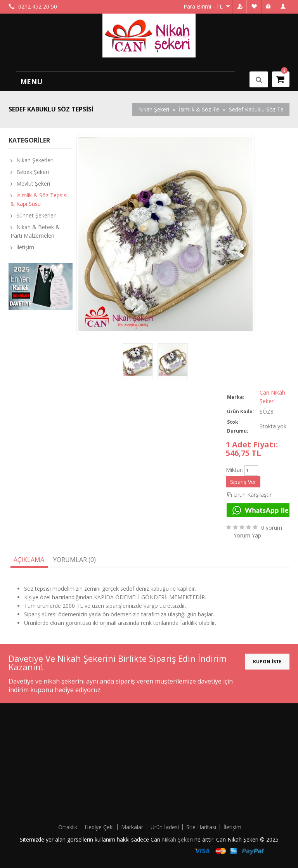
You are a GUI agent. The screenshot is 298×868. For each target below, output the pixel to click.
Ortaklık (68, 827)
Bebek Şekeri (33, 172)
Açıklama (29, 560)
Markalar (132, 827)
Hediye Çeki (99, 827)
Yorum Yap (247, 535)
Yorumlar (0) (74, 560)
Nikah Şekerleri (35, 160)
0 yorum (272, 528)
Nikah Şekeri (178, 839)
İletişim (25, 247)
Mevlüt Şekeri (33, 184)
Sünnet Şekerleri (36, 215)
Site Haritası (201, 827)
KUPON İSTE (267, 662)
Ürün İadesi (165, 827)
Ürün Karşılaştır (253, 495)
